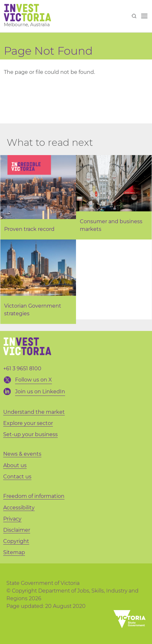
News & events (22, 454)
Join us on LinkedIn (40, 392)
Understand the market (34, 412)
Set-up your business (30, 434)
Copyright (16, 541)
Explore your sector (28, 423)
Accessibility (19, 508)
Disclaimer (17, 530)
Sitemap (14, 552)
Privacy (12, 519)
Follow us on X (34, 380)
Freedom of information (34, 496)
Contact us (17, 477)
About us (15, 465)
